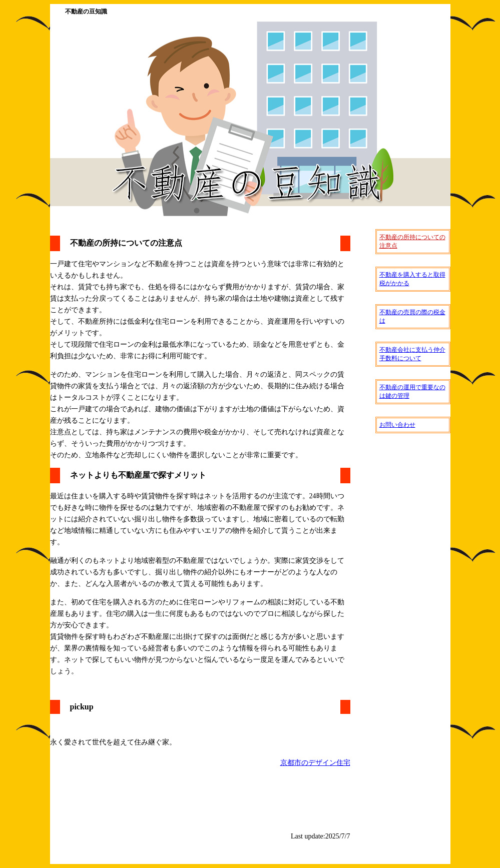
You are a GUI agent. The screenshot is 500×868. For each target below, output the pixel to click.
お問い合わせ (397, 425)
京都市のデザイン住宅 (315, 763)
